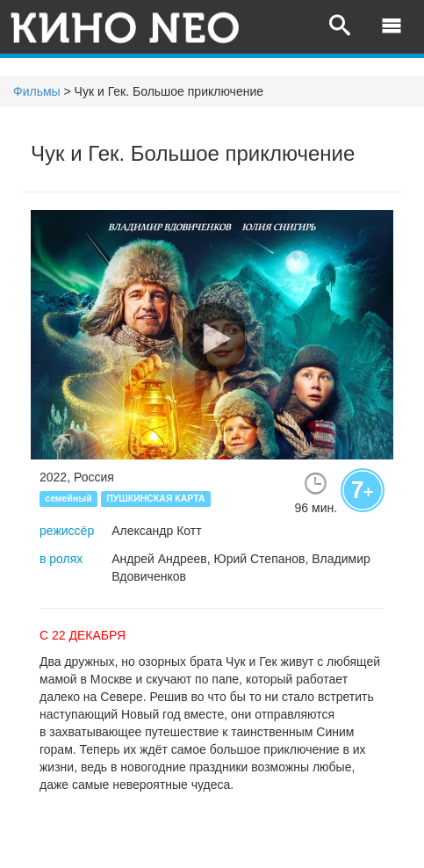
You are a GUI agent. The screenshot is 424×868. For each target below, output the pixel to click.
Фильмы (37, 91)
